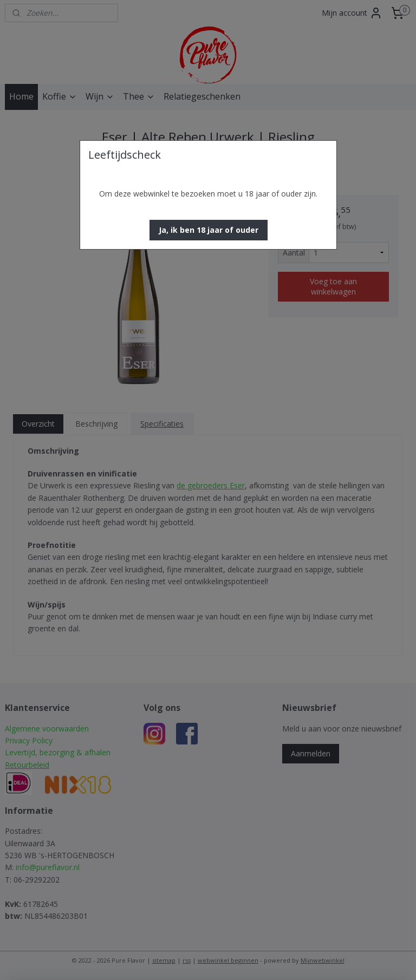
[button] (209, 230)
